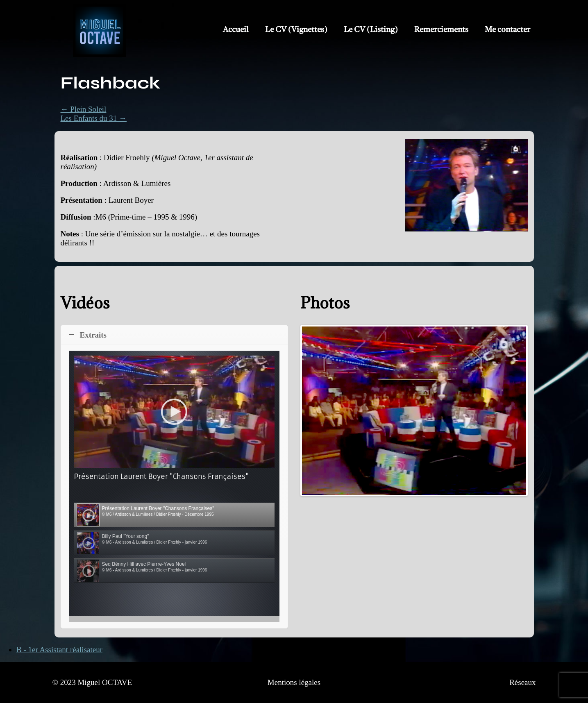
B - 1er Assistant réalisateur (59, 650)
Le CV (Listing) (371, 30)
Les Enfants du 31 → (94, 118)
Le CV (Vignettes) (296, 30)
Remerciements (441, 30)
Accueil (236, 30)
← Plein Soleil (84, 109)
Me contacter (507, 30)
